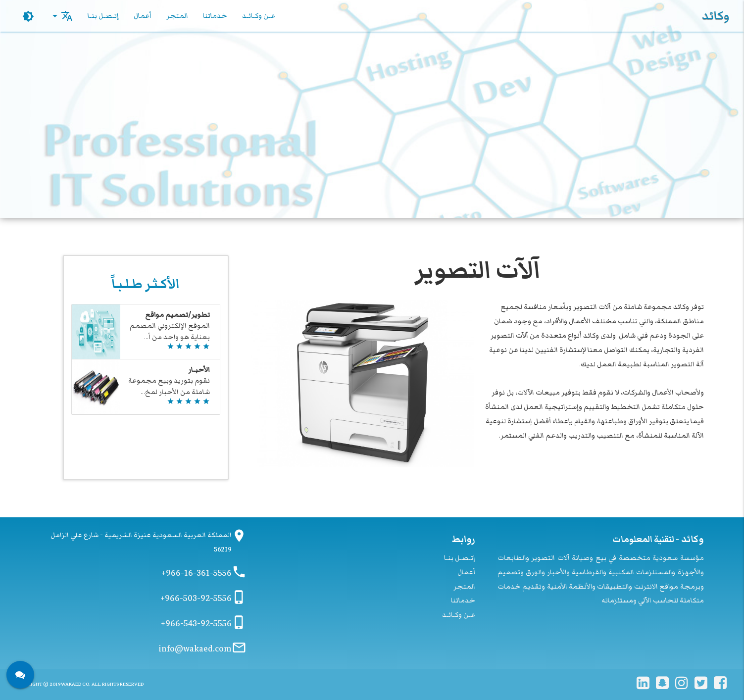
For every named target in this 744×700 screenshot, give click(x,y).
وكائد (716, 16)
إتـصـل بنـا (103, 16)
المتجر (177, 16)
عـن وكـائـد (259, 16)
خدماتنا (215, 16)
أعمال (143, 16)
